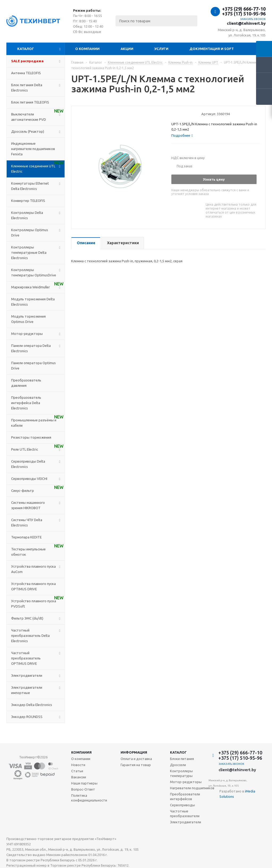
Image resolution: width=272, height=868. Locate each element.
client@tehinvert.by (246, 23)
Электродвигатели (186, 822)
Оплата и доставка (136, 759)
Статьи (77, 771)
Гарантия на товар (136, 765)
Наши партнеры (84, 783)
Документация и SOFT (212, 49)
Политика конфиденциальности (89, 798)
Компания (81, 752)
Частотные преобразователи (185, 813)
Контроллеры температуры (181, 773)
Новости (78, 765)
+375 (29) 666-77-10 (244, 9)
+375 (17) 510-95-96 (244, 14)
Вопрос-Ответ (83, 789)
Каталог (26, 49)
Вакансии (79, 777)
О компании (87, 49)
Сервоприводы (182, 805)
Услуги (161, 49)
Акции (127, 49)
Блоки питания (182, 759)
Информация (134, 752)
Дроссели (178, 765)
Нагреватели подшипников (192, 788)
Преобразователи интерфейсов (185, 796)
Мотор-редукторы (186, 782)
